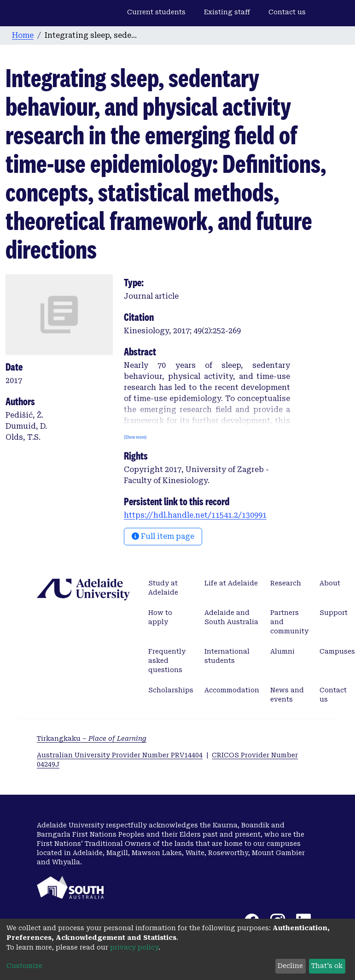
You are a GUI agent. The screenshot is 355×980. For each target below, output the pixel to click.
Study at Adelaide (163, 588)
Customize (24, 966)
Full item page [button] (163, 536)
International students (227, 656)
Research (286, 583)
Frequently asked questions (167, 661)
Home (23, 35)
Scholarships (171, 690)
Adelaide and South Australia (231, 617)
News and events (287, 695)
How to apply (160, 617)
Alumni (282, 651)
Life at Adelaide (231, 583)
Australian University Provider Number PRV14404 (120, 755)
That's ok (327, 966)
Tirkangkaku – (92, 738)
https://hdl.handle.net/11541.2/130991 (195, 515)
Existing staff (227, 12)
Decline (290, 966)
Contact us (287, 12)
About (330, 583)
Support (334, 613)
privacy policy (134, 947)
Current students (156, 12)
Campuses (337, 651)
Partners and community (289, 622)
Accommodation (232, 690)
